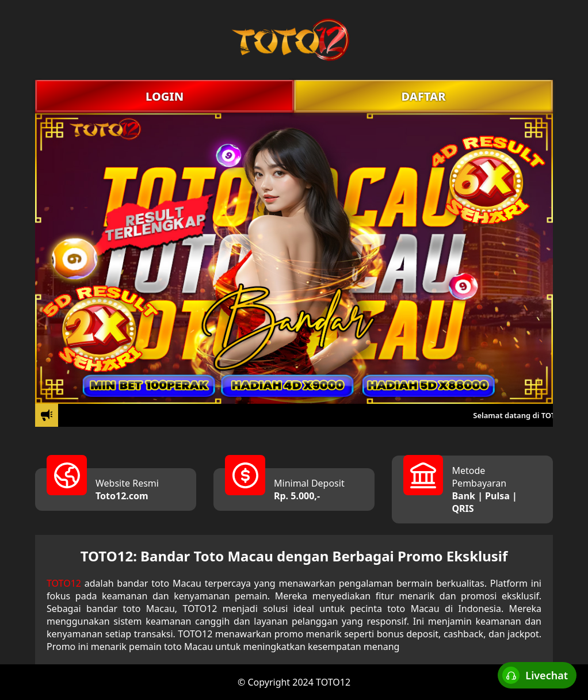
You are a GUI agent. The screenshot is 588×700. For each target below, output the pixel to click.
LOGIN (165, 96)
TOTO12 (64, 583)
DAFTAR (423, 96)
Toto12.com (122, 496)
